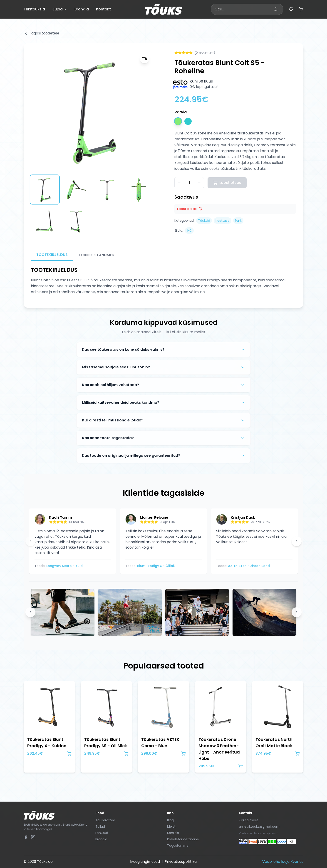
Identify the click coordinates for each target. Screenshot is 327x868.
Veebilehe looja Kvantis (283, 862)
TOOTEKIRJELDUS (52, 255)
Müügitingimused (145, 862)
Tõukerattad (105, 820)
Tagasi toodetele (41, 33)
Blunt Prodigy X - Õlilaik (156, 566)
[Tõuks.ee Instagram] (33, 837)
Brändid (82, 9)
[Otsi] (276, 9)
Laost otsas (227, 183)
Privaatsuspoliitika (181, 862)
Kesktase (223, 221)
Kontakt (103, 9)
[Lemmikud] (291, 9)
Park (238, 221)
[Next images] (297, 612)
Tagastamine (178, 846)
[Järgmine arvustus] (297, 541)
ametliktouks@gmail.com (259, 827)
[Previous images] (30, 612)
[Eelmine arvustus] (30, 541)
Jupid (60, 9)
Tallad (100, 827)
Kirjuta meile (249, 820)
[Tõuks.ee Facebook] (26, 837)
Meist (171, 827)
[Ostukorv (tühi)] (301, 9)
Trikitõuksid (34, 9)
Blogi (171, 820)
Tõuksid (204, 221)
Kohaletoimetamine (183, 839)
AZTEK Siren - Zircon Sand (249, 566)
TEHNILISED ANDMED (97, 255)
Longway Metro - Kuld (64, 566)
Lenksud (102, 833)
